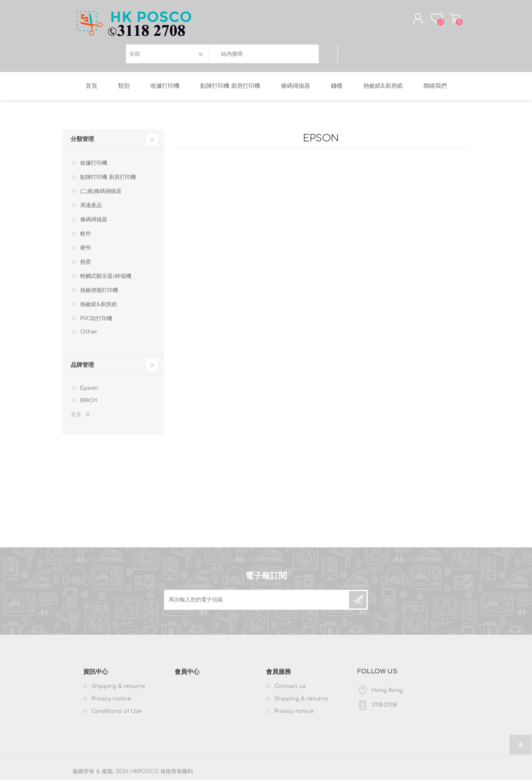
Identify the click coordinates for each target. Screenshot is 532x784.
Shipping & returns (118, 690)
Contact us (290, 690)
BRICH (89, 404)
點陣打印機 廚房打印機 (108, 181)
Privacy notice (111, 702)
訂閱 (358, 603)
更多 (76, 418)
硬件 (86, 252)
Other (89, 336)
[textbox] (264, 56)
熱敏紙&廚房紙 (99, 308)
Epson (89, 392)
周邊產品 (91, 209)
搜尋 (328, 56)
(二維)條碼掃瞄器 (101, 195)
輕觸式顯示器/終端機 (106, 280)
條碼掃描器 (94, 223)
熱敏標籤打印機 (99, 294)
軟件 (86, 237)
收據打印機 (94, 167)
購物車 (450, 20)
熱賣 (86, 266)
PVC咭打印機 (96, 322)
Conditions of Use (117, 715)
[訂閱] (257, 603)
